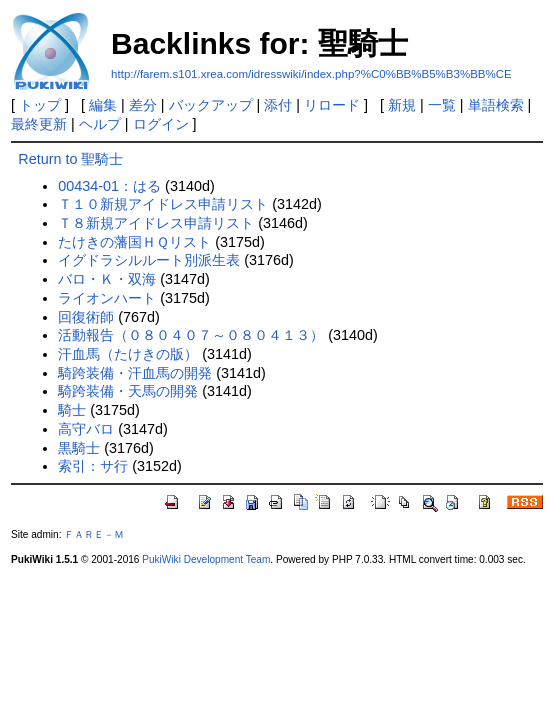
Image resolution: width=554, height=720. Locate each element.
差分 (143, 105)
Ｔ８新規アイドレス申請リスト (156, 223)
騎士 (72, 410)
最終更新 (39, 124)
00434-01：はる (109, 186)
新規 (402, 105)
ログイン (161, 124)
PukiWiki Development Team (206, 559)
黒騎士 (79, 448)
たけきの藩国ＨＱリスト (134, 242)
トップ (40, 105)
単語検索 (496, 105)
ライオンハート (107, 298)
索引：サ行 (93, 466)
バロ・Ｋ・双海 (107, 279)
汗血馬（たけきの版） (128, 354)
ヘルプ (100, 124)
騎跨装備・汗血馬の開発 (135, 373)
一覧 (442, 105)
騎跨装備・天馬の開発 (128, 391)
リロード (332, 105)
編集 (103, 105)
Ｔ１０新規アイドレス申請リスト (163, 204)
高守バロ (86, 429)
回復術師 (86, 317)
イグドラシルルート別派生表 (149, 260)
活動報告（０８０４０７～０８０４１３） (191, 335)
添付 (278, 105)
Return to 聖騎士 (70, 159)
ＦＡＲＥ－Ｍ (94, 534)
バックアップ (211, 105)
